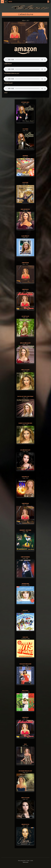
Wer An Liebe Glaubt (25, 343)
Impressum (25, 862)
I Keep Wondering (25, 557)
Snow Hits (25, 610)
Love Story (25, 182)
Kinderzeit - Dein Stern (25, 530)
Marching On (25, 477)
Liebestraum (25, 289)
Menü (10, 2)
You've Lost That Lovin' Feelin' (25, 396)
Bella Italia (25, 691)
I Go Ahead (25, 129)
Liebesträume (25, 263)
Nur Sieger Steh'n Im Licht (25, 771)
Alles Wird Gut (25, 236)
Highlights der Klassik (25, 664)
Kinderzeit (25, 156)
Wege (25, 744)
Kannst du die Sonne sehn (25, 423)
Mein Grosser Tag (25, 209)
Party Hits (25, 637)
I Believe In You (25, 824)
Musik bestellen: (25, 51)
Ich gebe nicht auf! (25, 450)
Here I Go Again (25, 370)
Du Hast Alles (25, 316)
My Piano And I (25, 102)
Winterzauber (25, 584)
